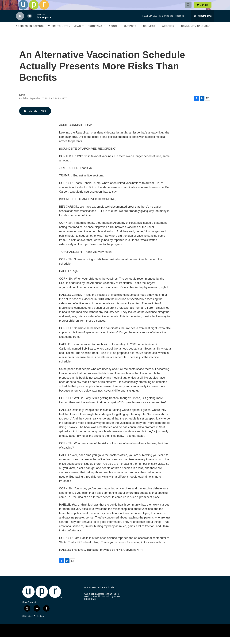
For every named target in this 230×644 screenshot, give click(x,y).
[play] (20, 23)
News (77, 33)
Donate (206, 8)
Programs (95, 33)
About (113, 33)
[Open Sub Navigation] (83, 33)
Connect (149, 33)
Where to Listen (59, 33)
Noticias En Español (30, 33)
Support (130, 33)
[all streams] (203, 23)
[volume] (30, 23)
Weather (168, 33)
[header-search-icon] (190, 8)
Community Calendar (196, 33)
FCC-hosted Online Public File (99, 595)
